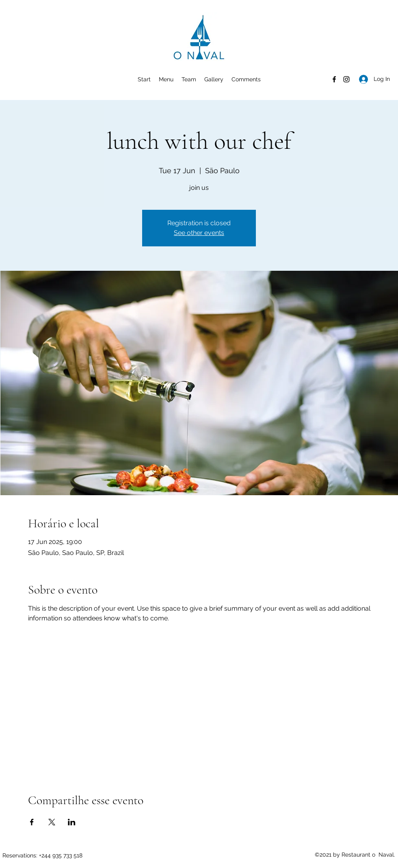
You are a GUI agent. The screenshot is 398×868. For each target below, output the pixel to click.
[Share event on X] (52, 822)
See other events (199, 233)
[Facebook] (334, 79)
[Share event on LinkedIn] (72, 822)
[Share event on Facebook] (32, 822)
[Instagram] (346, 79)
